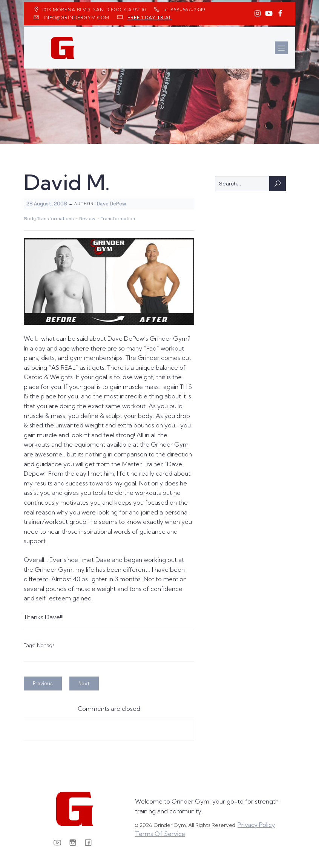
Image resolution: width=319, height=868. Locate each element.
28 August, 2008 (47, 204)
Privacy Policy (256, 825)
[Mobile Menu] (281, 48)
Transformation (118, 219)
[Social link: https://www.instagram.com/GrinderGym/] (258, 14)
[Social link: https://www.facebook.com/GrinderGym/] (280, 14)
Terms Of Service (160, 834)
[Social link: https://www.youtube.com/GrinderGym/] (269, 14)
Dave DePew (111, 204)
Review (87, 219)
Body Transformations (49, 219)
